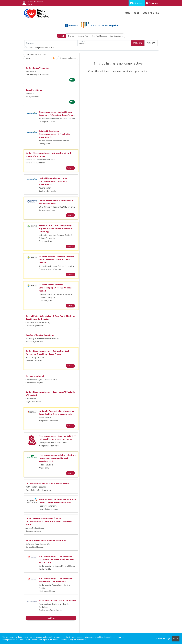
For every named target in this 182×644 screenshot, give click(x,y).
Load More (51, 618)
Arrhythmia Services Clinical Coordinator (57, 600)
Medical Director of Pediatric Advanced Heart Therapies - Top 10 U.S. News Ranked (57, 260)
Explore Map (83, 36)
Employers (152, 3)
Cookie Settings (163, 639)
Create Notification (68, 58)
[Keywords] (51, 43)
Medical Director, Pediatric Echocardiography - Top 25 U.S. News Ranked (56, 288)
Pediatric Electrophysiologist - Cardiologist (46, 540)
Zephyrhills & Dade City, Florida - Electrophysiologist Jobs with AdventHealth (54, 181)
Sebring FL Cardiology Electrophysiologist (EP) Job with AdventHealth (54, 134)
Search (61, 36)
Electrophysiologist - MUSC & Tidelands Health (47, 483)
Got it (176, 639)
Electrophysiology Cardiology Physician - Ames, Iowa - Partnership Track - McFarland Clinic (57, 458)
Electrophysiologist (35, 376)
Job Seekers (137, 3)
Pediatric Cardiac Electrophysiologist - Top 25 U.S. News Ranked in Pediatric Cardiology (57, 228)
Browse (71, 36)
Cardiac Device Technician (37, 68)
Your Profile (151, 13)
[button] (151, 43)
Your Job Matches (99, 36)
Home (127, 13)
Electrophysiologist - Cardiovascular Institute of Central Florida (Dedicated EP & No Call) (56, 559)
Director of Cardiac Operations (40, 335)
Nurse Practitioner (34, 90)
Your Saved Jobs (117, 36)
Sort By (28, 58)
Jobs (136, 13)
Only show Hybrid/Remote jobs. (41, 47)
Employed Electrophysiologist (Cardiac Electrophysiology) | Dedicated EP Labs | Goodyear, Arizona (49, 521)
